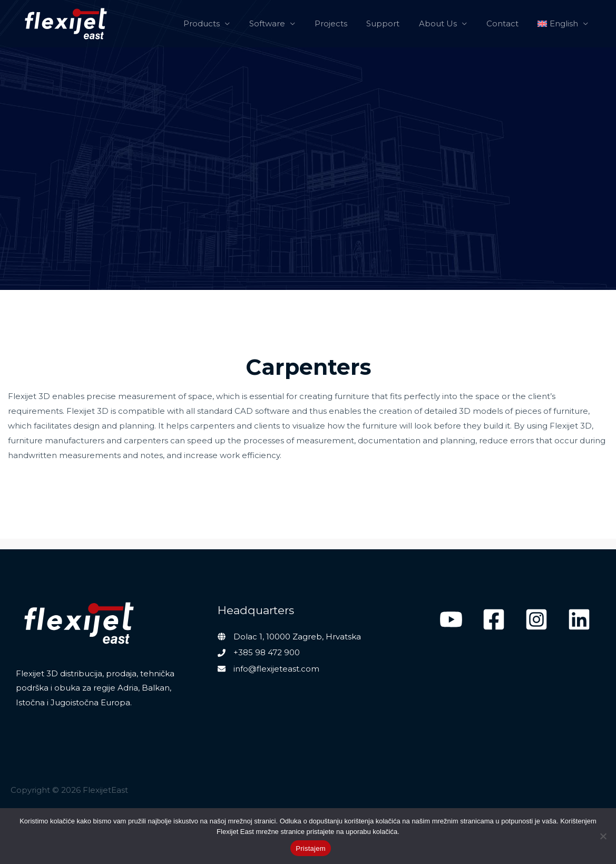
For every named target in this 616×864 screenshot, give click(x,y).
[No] (603, 836)
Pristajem (310, 848)
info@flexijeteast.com (276, 669)
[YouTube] (451, 619)
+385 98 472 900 (267, 652)
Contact (508, 23)
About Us (447, 23)
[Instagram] (536, 619)
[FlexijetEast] (66, 24)
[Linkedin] (579, 619)
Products (225, 23)
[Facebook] (494, 619)
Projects (347, 23)
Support (395, 23)
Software (287, 23)
